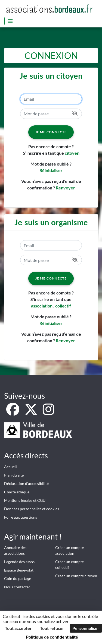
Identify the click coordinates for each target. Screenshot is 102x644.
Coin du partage (18, 578)
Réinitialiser (51, 170)
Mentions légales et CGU (25, 500)
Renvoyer (65, 188)
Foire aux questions (21, 517)
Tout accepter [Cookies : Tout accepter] (18, 628)
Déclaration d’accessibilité (26, 483)
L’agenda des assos (19, 562)
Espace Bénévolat (19, 570)
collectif (63, 306)
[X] (31, 412)
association (42, 306)
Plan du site (14, 475)
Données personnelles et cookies (32, 509)
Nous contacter (17, 587)
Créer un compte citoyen (76, 576)
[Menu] (10, 21)
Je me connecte (51, 132)
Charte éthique (17, 492)
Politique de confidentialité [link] (52, 637)
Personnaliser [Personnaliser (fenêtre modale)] (86, 628)
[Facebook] (13, 412)
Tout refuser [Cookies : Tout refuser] (52, 628)
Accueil (10, 467)
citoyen (72, 153)
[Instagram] (48, 412)
